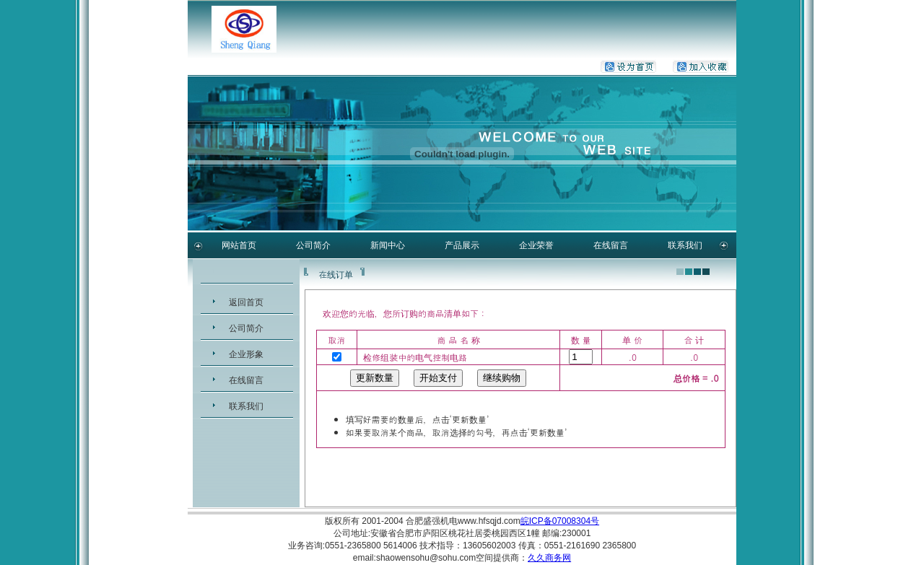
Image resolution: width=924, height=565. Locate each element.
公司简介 (313, 245)
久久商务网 (549, 558)
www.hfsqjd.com (489, 521)
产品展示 (462, 245)
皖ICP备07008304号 (560, 521)
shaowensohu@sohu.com (426, 558)
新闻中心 (388, 245)
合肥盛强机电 (432, 521)
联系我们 (685, 245)
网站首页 (239, 245)
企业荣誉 (536, 245)
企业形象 (246, 354)
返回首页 (246, 302)
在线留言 (611, 245)
